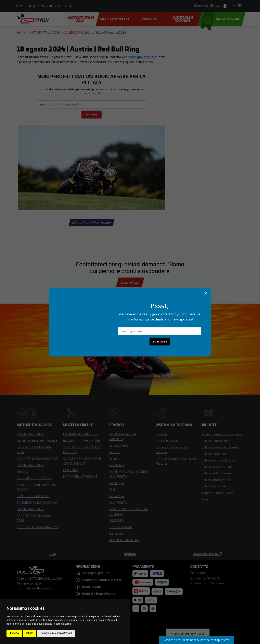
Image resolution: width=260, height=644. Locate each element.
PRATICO (149, 19)
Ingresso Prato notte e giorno (222, 434)
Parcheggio (117, 483)
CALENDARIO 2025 (30, 465)
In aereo (115, 452)
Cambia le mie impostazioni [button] (56, 633)
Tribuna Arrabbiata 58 (216, 480)
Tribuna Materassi (214, 454)
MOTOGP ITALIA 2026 (81, 19)
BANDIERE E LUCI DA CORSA (37, 502)
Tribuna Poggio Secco (216, 441)
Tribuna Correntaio (214, 486)
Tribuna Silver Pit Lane (217, 467)
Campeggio (117, 533)
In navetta (116, 496)
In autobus (117, 465)
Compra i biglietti (130, 349)
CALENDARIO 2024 (78, 32)
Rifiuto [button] (30, 633)
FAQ (53, 554)
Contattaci (130, 282)
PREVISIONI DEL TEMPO (34, 478)
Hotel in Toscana (121, 527)
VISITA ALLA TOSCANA (183, 19)
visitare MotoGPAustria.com (91, 223)
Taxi (112, 489)
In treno (115, 459)
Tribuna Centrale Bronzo (218, 460)
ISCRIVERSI (92, 114)
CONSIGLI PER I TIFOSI (33, 496)
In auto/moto (119, 445)
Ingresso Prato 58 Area (218, 493)
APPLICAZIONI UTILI (124, 540)
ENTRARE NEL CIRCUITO (80, 434)
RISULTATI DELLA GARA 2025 (37, 459)
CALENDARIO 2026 (30, 434)
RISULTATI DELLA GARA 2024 (37, 527)
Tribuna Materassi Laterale (220, 447)
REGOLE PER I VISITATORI (82, 441)
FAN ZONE (70, 470)
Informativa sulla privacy (34, 588)
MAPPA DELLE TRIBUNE (80, 476)
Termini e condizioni (30, 583)
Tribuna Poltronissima (217, 473)
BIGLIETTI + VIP (221, 19)
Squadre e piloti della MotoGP (37, 441)
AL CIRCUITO (118, 502)
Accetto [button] (14, 633)
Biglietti (130, 554)
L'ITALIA (161, 434)
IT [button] (227, 6)
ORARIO (22, 472)
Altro (205, 499)
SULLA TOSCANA (167, 441)
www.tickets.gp (207, 554)
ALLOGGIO (117, 520)
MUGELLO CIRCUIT (115, 19)
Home (21, 32)
